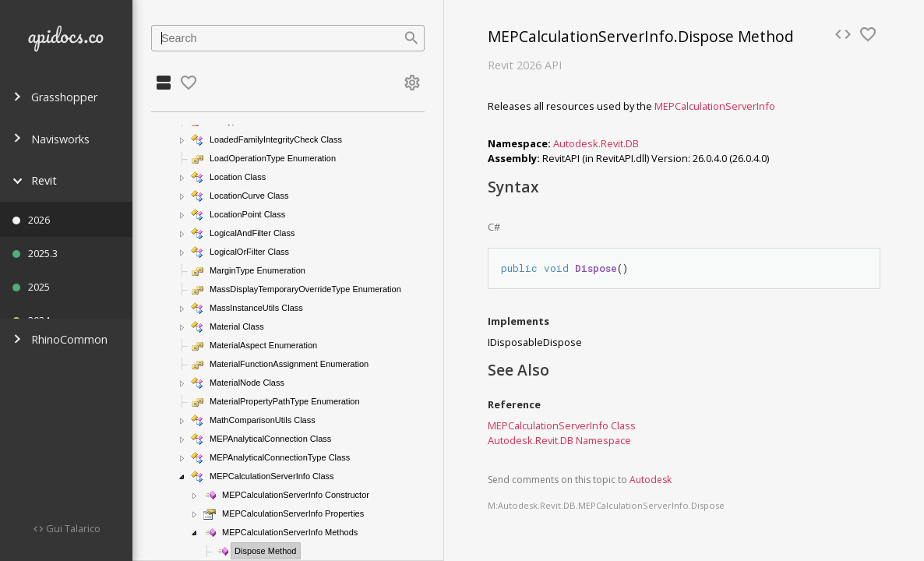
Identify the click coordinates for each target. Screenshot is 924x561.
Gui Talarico (72, 528)
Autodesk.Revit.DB (596, 143)
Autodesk (651, 480)
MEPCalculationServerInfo (715, 106)
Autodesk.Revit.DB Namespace (559, 440)
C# (494, 227)
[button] (182, 140)
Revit (35, 180)
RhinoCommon (60, 339)
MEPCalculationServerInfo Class (562, 425)
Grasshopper (55, 97)
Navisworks (51, 139)
